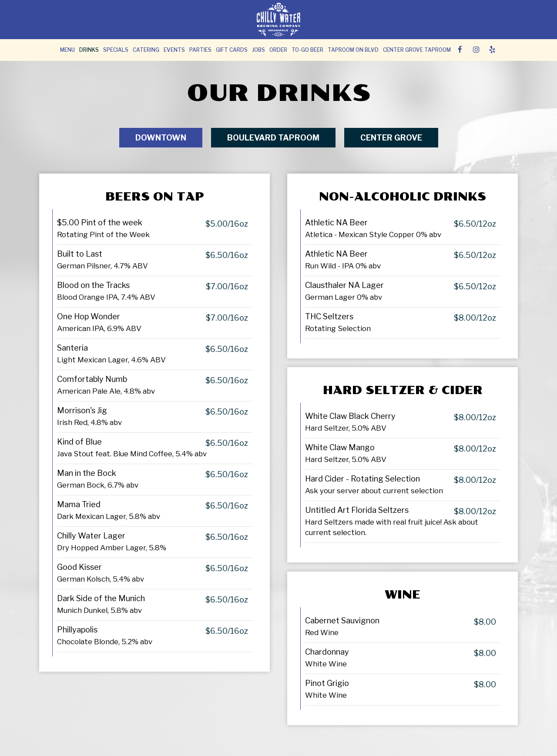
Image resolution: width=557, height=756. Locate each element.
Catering (146, 50)
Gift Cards (232, 50)
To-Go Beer (307, 50)
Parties (200, 50)
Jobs (258, 50)
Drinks (89, 50)
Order (278, 50)
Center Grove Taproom (417, 50)
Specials (116, 50)
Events (174, 50)
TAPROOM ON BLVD (353, 50)
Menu (67, 50)
